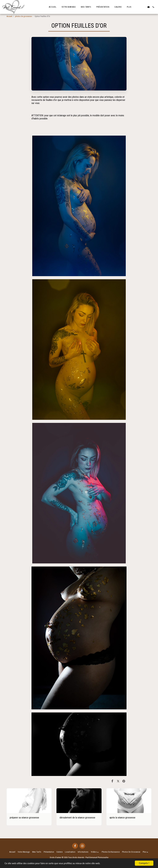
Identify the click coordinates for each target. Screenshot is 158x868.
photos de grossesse (23, 16)
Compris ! (144, 863)
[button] (144, 7)
